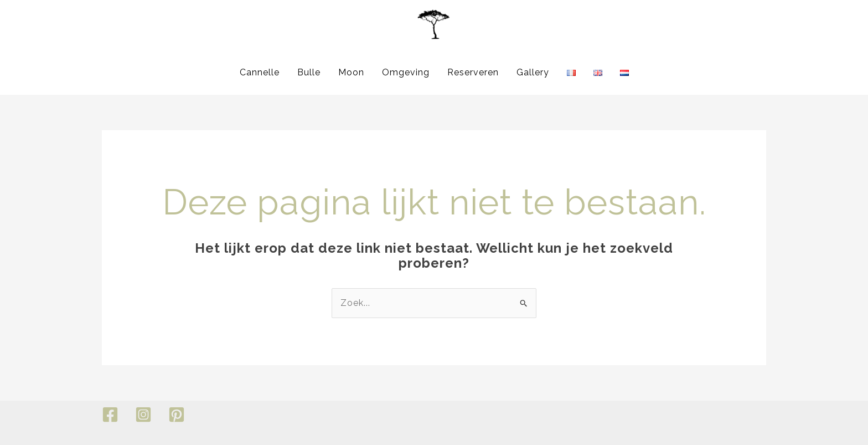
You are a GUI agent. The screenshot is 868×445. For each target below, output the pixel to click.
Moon (351, 72)
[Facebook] (110, 415)
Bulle (309, 72)
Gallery (533, 72)
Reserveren (473, 72)
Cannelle (260, 72)
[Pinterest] (177, 415)
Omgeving (406, 72)
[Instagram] (143, 415)
